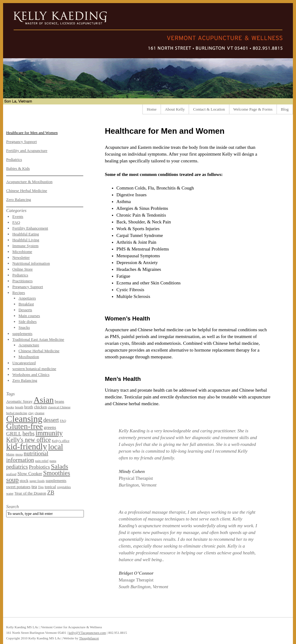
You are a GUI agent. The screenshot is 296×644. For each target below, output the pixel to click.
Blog (285, 109)
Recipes (19, 293)
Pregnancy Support (21, 142)
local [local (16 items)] (56, 447)
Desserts (25, 310)
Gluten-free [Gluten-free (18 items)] (25, 426)
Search (12, 507)
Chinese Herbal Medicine (27, 191)
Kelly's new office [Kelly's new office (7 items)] (29, 440)
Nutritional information (31, 263)
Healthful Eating (26, 234)
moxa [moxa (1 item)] (19, 454)
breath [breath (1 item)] (19, 407)
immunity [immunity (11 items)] (49, 433)
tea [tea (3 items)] (34, 486)
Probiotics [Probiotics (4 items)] (39, 467)
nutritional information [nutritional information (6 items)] (27, 457)
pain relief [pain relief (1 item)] (42, 461)
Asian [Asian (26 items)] (44, 400)
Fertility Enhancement (30, 228)
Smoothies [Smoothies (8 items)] (57, 473)
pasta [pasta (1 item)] (53, 461)
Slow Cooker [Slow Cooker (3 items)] (30, 473)
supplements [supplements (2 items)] (56, 481)
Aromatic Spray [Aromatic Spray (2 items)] (19, 401)
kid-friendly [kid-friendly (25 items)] (27, 446)
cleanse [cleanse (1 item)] (40, 413)
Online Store (23, 269)
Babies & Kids (18, 168)
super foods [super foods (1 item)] (37, 481)
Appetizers (27, 298)
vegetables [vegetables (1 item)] (64, 487)
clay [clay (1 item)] (31, 413)
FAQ (16, 222)
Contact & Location (209, 109)
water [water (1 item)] (10, 493)
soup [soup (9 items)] (12, 480)
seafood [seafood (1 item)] (11, 474)
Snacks (24, 327)
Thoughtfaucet (89, 638)
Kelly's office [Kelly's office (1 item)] (61, 441)
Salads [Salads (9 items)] (60, 467)
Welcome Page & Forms (253, 109)
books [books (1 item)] (10, 407)
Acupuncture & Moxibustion (29, 182)
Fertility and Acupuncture (27, 151)
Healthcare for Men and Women (32, 133)
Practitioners (23, 281)
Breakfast (26, 304)
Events (18, 216)
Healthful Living (26, 240)
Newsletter (21, 257)
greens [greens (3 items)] (50, 427)
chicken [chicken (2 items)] (40, 407)
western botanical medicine (34, 369)
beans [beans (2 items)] (59, 401)
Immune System (25, 246)
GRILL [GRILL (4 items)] (14, 434)
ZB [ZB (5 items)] (51, 493)
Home (152, 109)
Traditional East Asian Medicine (38, 339)
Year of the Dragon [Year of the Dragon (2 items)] (30, 493)
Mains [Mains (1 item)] (10, 454)
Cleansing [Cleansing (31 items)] (24, 419)
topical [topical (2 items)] (50, 487)
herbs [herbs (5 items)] (29, 434)
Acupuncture (29, 345)
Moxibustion (29, 357)
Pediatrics (14, 159)
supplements (22, 334)
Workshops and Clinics (31, 375)
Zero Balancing (19, 200)
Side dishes (28, 322)
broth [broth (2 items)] (29, 407)
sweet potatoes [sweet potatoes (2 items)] (18, 487)
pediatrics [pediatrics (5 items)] (17, 467)
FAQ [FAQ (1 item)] (63, 421)
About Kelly (175, 109)
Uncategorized (24, 363)
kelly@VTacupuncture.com (87, 633)
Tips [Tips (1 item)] (41, 487)
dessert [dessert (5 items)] (51, 420)
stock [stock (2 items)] (24, 481)
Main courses (29, 316)
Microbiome (22, 252)
